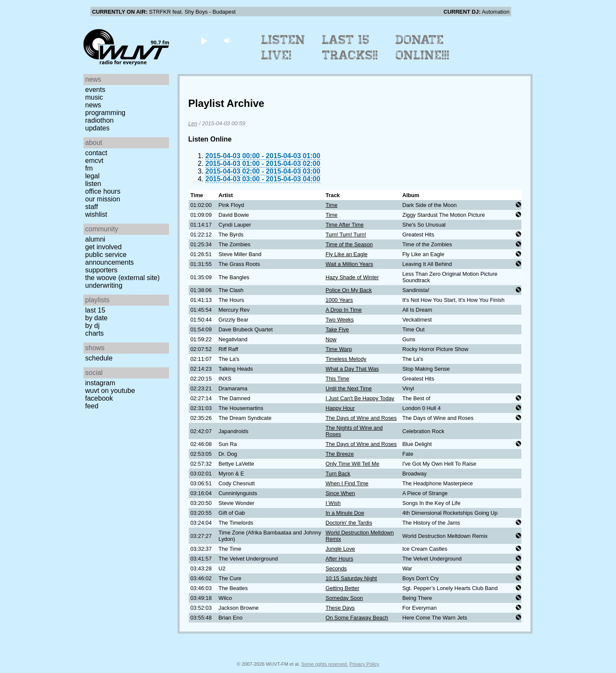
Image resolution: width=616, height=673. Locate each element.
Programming (105, 113)
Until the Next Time (349, 388)
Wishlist (96, 214)
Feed (92, 406)
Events (95, 90)
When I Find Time (347, 483)
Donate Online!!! (423, 47)
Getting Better (342, 588)
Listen (93, 184)
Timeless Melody (346, 359)
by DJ (92, 326)
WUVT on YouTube (110, 391)
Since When (340, 493)
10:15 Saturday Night (351, 578)
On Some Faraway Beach (357, 618)
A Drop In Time (344, 310)
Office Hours (103, 191)
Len (193, 123)
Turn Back (338, 474)
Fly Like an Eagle (346, 254)
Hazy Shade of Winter (352, 277)
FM (89, 168)
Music (94, 97)
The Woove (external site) (122, 278)
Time (332, 205)
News (93, 105)
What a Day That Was (352, 369)
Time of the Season (349, 244)
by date (96, 318)
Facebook (99, 398)
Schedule (99, 358)
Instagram (100, 383)
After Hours (339, 559)
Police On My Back (349, 290)
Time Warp (339, 349)
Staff (92, 207)
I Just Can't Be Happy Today (360, 398)
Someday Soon (344, 598)
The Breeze (340, 454)
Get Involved (103, 247)
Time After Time (345, 225)
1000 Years (339, 300)
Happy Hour (340, 408)
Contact (96, 153)
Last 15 (95, 310)
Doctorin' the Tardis (349, 523)
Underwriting (104, 285)
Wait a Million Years (349, 264)
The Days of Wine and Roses (361, 418)
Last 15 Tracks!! (350, 47)
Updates (97, 128)
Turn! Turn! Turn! (346, 235)
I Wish (333, 503)
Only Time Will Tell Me (352, 464)
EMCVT (94, 161)
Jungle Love (340, 549)
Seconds (336, 568)
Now (331, 339)
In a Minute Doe (345, 513)
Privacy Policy (364, 664)
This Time (337, 379)
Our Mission (103, 199)
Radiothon (99, 120)
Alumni (95, 239)
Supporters (101, 270)
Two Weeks (340, 320)
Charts (95, 333)
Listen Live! (283, 47)
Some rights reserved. (324, 664)
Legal (92, 176)
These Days (340, 608)
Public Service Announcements (110, 258)
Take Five (337, 329)
